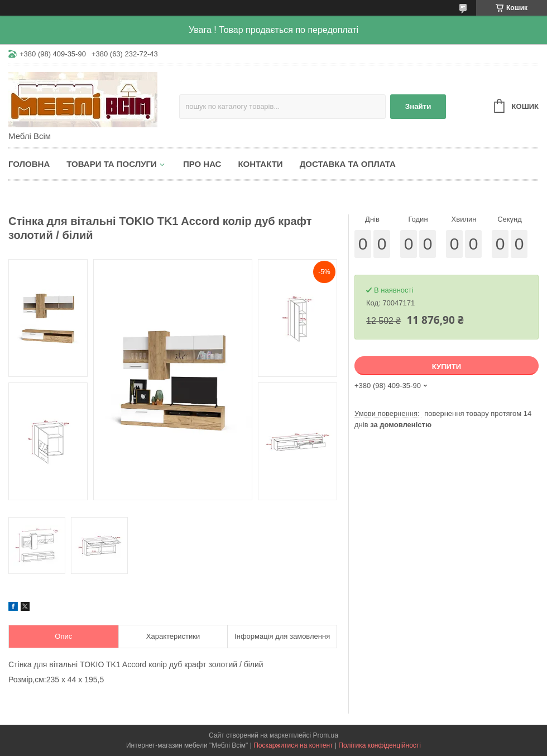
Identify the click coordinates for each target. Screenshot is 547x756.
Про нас (202, 164)
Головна (29, 164)
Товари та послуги (112, 164)
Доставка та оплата (348, 164)
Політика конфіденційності (380, 745)
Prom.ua (326, 735)
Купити (447, 367)
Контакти (260, 164)
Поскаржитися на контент (293, 745)
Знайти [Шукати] (418, 106)
